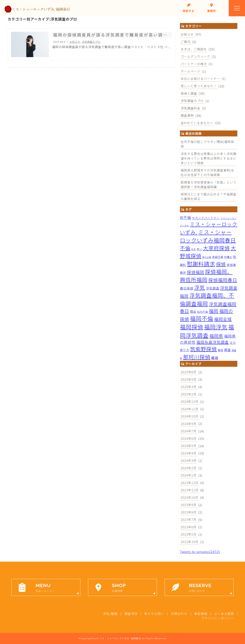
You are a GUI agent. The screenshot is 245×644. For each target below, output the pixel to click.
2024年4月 (189, 453)
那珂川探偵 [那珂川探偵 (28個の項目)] (197, 357)
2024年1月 (189, 475)
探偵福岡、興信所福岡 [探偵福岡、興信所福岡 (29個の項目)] (206, 275)
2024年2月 (189, 468)
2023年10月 (189, 497)
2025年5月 (189, 379)
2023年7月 (189, 519)
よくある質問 (224, 614)
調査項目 (131, 614)
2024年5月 (189, 446)
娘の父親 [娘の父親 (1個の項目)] (207, 257)
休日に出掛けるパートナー (200, 79)
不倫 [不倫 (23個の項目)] (185, 248)
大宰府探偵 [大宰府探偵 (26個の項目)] (216, 248)
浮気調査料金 (191, 108)
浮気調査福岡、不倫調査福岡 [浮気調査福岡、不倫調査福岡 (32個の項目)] (207, 299)
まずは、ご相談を (194, 49)
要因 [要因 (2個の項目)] (221, 350)
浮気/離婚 (110, 614)
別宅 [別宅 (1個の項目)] (194, 249)
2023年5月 (189, 534)
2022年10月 (189, 542)
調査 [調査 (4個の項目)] (227, 350)
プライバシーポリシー (218, 618)
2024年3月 (189, 460)
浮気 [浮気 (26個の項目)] (200, 287)
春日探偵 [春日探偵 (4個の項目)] (187, 288)
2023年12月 (189, 483)
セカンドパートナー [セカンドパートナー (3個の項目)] (206, 218)
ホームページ (190, 71)
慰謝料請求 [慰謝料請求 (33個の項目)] (201, 264)
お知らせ (187, 34)
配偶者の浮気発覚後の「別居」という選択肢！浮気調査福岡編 (209, 185)
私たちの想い (154, 614)
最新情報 (201, 614)
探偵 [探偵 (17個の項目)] (221, 264)
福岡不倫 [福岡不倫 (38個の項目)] (202, 318)
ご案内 (186, 42)
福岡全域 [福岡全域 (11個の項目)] (223, 319)
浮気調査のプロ (192, 101)
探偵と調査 (189, 93)
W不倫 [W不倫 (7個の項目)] (185, 217)
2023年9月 (189, 505)
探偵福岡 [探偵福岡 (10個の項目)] (196, 272)
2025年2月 (189, 394)
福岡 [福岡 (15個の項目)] (214, 311)
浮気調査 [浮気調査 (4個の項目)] (212, 288)
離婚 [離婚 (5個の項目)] (215, 358)
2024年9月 (189, 424)
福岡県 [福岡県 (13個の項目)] (216, 336)
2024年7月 (189, 431)
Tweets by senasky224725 (200, 552)
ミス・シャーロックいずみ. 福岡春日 (120, 638)
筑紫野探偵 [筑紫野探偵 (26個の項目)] (203, 349)
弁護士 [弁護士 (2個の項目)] (228, 257)
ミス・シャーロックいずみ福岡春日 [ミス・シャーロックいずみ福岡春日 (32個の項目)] (208, 236)
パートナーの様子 (194, 64)
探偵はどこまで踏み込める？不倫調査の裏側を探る (209, 196)
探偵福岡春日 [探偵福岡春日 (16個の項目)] (223, 280)
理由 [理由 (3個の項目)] (193, 311)
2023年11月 (189, 490)
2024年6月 (189, 438)
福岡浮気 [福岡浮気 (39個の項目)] (216, 327)
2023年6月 (189, 527)
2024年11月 (189, 409)
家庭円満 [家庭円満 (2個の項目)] (218, 257)
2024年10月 (189, 416)
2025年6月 (189, 372)
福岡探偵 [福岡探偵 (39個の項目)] (192, 327)
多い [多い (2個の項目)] (199, 249)
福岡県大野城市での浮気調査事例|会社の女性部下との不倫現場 (207, 172)
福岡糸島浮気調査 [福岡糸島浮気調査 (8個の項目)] (213, 342)
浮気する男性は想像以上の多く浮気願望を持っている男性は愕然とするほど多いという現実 (209, 158)
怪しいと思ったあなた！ (199, 86)
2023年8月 (189, 512)
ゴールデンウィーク (195, 56)
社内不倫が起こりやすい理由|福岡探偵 (207, 144)
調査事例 (187, 115)
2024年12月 (189, 401)
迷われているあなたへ (197, 123)
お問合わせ (179, 614)
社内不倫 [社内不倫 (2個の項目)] (202, 312)
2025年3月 (189, 387)
